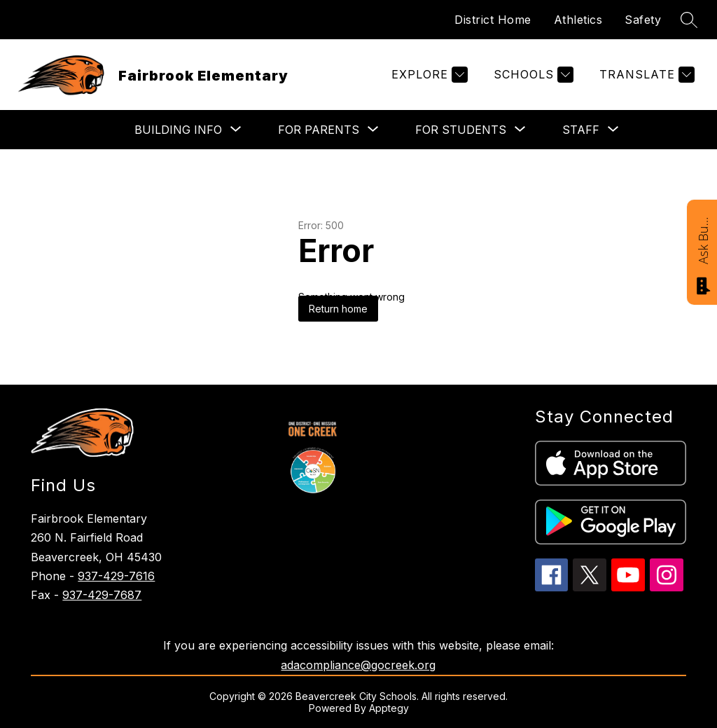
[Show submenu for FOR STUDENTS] (461, 130)
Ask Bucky (703, 240)
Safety (643, 20)
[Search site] (689, 20)
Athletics (578, 20)
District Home (493, 20)
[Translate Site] (645, 75)
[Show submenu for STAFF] (581, 130)
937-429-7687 (102, 595)
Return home (338, 309)
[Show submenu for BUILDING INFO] (178, 130)
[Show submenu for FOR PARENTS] (319, 130)
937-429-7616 (116, 576)
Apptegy (389, 708)
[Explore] (428, 75)
